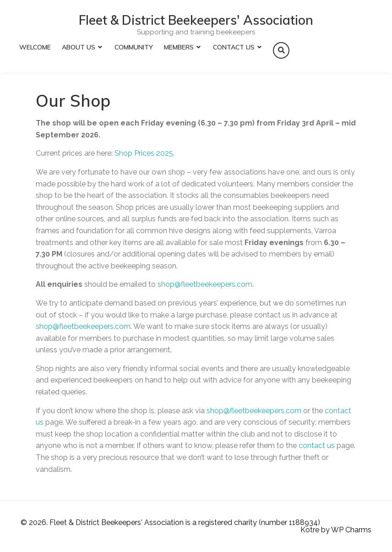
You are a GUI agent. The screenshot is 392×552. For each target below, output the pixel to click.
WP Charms (351, 530)
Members (179, 47)
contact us (317, 445)
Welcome (35, 47)
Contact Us (234, 47)
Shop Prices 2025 (144, 153)
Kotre (310, 530)
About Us (79, 47)
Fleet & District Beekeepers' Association (196, 20)
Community (134, 47)
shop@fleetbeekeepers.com (205, 284)
